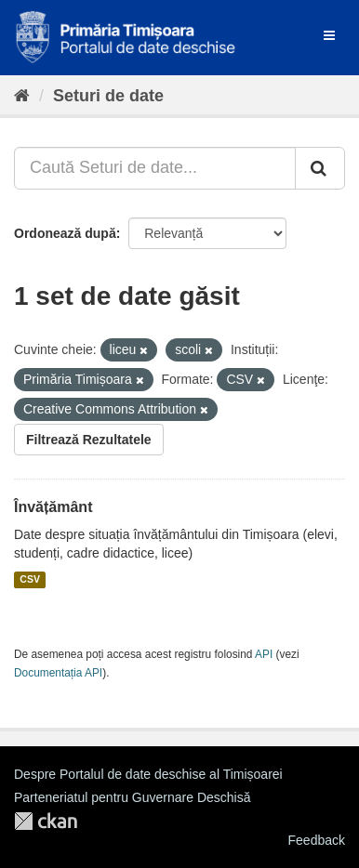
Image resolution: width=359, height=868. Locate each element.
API (264, 654)
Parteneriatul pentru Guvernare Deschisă (132, 797)
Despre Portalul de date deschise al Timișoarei (148, 774)
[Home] (22, 96)
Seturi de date (108, 96)
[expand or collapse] (329, 35)
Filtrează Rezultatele (89, 440)
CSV (30, 580)
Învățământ (53, 507)
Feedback (317, 840)
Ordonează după (65, 233)
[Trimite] (320, 168)
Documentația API (58, 673)
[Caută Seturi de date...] (155, 168)
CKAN (46, 821)
